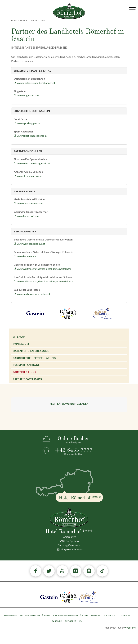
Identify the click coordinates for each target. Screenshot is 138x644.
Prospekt (71, 621)
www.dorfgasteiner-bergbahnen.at (34, 83)
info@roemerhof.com (70, 549)
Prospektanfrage (26, 365)
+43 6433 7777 (74, 451)
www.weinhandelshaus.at (29, 244)
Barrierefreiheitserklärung (34, 358)
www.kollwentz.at (25, 256)
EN (81, 621)
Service (24, 21)
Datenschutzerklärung (31, 351)
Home (14, 21)
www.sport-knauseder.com (30, 136)
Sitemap (19, 337)
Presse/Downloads (27, 379)
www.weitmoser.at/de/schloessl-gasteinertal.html (43, 269)
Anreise (125, 615)
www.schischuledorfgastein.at (32, 163)
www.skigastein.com (27, 95)
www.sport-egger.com (27, 123)
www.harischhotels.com (29, 203)
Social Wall (111, 615)
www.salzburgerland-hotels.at (32, 294)
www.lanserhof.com (26, 216)
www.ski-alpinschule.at (28, 176)
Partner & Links (24, 372)
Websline (130, 628)
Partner (57, 621)
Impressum (21, 344)
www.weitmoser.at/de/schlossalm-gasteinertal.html (44, 281)
